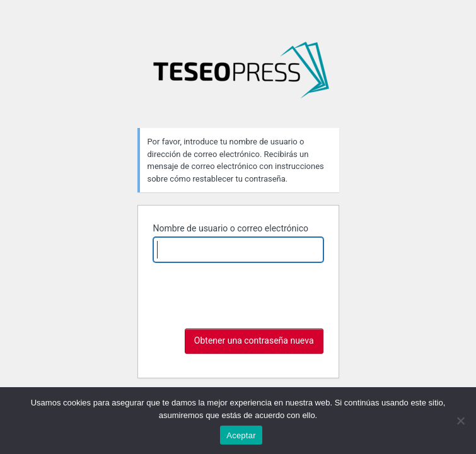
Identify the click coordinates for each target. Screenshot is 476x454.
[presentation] (249, 315)
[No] (460, 421)
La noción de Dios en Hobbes (241, 75)
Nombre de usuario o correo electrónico (231, 228)
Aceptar (241, 435)
